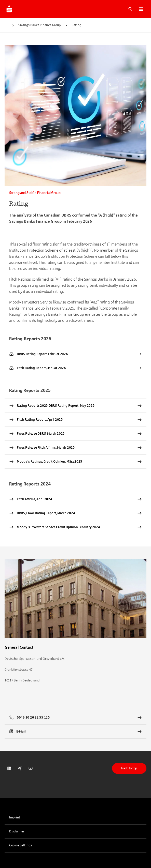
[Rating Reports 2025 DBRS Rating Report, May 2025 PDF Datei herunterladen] (75, 406)
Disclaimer (17, 831)
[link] (75, 732)
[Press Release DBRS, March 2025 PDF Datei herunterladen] (75, 434)
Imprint (15, 817)
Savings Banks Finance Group (40, 25)
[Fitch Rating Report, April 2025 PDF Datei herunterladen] (75, 420)
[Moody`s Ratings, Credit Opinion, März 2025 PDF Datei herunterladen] (75, 462)
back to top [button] (129, 768)
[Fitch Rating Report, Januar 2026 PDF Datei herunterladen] (75, 368)
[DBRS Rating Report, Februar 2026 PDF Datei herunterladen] (75, 354)
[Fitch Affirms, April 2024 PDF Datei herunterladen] (75, 499)
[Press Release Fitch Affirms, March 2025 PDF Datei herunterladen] (75, 448)
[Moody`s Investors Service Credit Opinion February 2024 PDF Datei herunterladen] (75, 527)
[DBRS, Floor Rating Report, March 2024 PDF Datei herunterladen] (75, 513)
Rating (76, 25)
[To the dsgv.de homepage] (9, 9)
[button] (141, 9)
